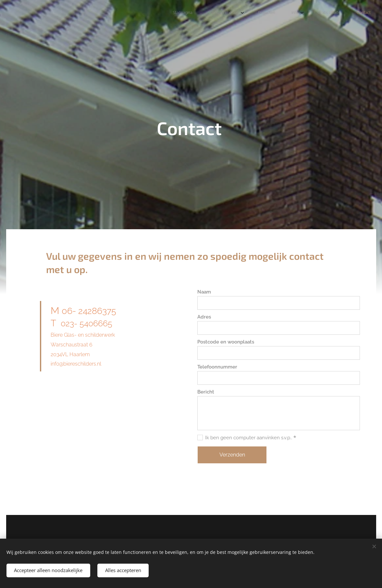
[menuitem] (286, 13)
